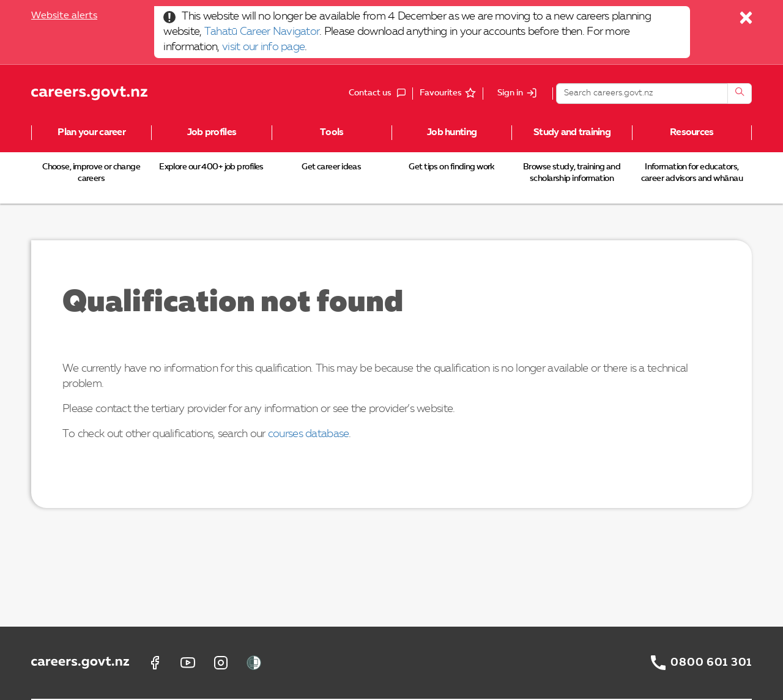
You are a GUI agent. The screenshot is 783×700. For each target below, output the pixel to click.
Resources (692, 133)
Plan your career (91, 133)
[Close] (747, 21)
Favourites (441, 93)
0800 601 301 (711, 663)
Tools (332, 133)
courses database (308, 434)
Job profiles (212, 133)
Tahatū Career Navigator (262, 32)
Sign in (510, 93)
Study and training (572, 133)
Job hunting (452, 133)
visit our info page (263, 47)
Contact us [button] (380, 94)
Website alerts (64, 16)
